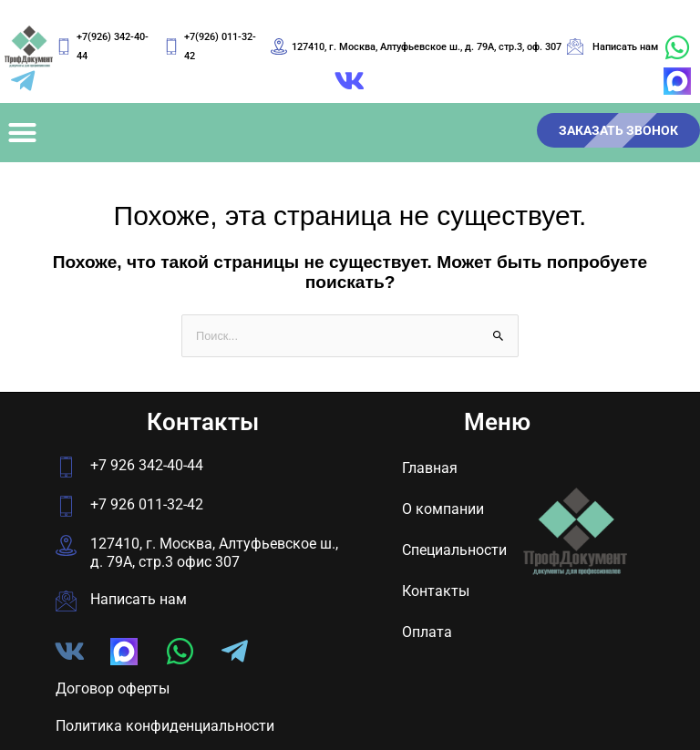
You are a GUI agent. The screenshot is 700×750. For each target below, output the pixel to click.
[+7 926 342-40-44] (66, 467)
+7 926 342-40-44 (147, 465)
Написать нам (139, 599)
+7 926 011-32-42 (147, 504)
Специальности (454, 550)
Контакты (436, 591)
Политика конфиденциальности (165, 726)
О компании (443, 509)
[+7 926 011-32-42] (66, 506)
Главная (430, 468)
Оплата (427, 632)
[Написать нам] (66, 601)
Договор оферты (113, 688)
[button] (23, 133)
